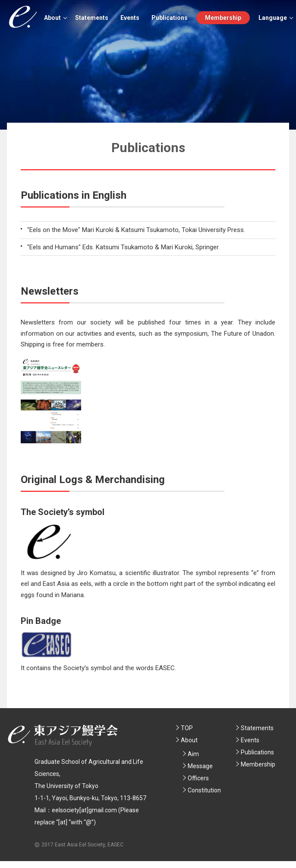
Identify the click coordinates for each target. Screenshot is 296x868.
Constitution (204, 790)
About (52, 18)
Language (273, 18)
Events (130, 18)
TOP (187, 728)
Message (200, 766)
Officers (198, 778)
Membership (223, 18)
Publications (170, 18)
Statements (92, 18)
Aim (193, 754)
